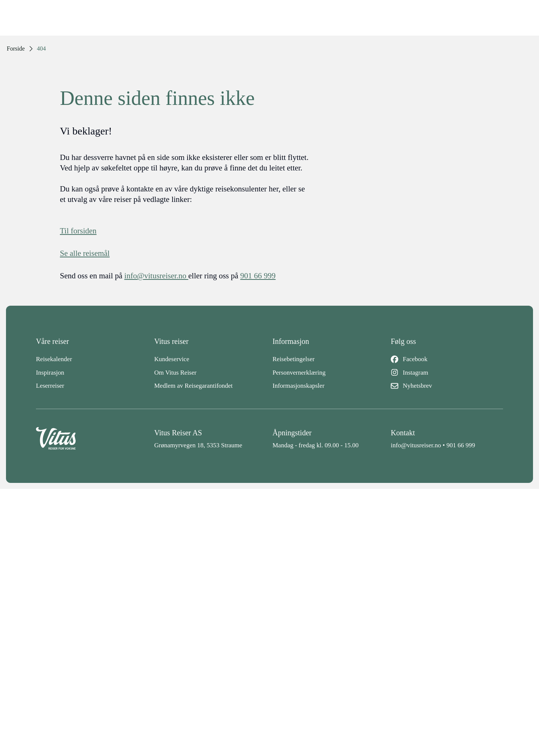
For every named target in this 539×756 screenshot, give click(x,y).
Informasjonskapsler (299, 386)
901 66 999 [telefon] (258, 276)
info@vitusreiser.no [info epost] (156, 276)
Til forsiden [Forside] (78, 231)
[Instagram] (447, 373)
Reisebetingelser (293, 359)
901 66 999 (461, 445)
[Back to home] (92, 439)
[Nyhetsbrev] (447, 386)
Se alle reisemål (85, 253)
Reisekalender (54, 359)
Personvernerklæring (299, 373)
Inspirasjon (50, 373)
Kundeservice (172, 359)
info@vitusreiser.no (416, 445)
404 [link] (42, 49)
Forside (16, 49)
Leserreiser (50, 386)
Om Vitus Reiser (175, 373)
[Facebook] (447, 359)
